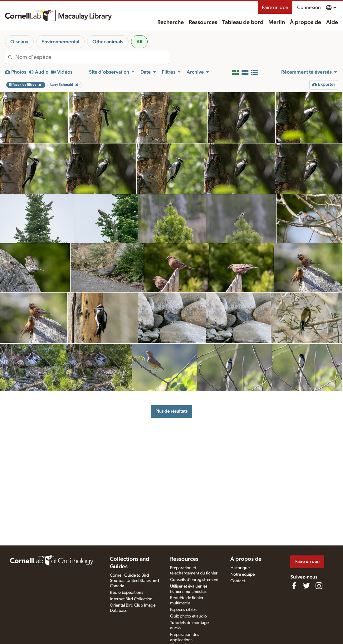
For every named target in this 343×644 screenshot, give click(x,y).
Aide (332, 22)
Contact (238, 581)
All (139, 42)
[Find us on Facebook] (294, 586)
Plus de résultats (171, 411)
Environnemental (60, 42)
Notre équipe (243, 574)
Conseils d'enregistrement (194, 580)
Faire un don (275, 7)
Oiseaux (19, 42)
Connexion (309, 7)
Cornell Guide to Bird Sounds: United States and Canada (134, 581)
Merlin (277, 22)
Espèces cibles (183, 610)
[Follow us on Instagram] (319, 586)
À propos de (306, 22)
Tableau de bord (243, 22)
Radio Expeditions (127, 593)
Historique (240, 568)
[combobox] (92, 57)
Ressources (203, 22)
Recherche (171, 22)
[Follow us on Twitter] (306, 586)
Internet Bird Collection (131, 599)
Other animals (108, 42)
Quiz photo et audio (189, 616)
